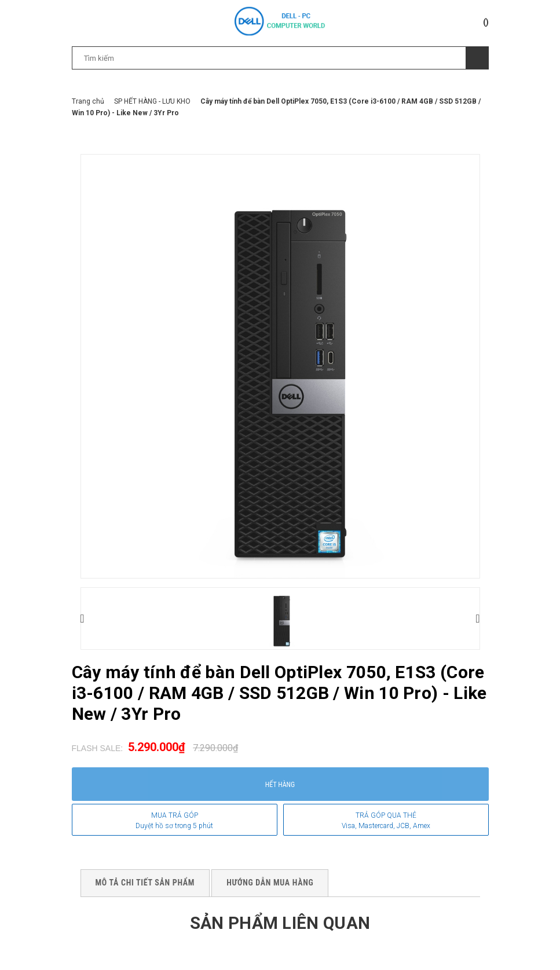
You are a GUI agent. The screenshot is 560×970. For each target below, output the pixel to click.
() (486, 22)
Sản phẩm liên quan (280, 923)
